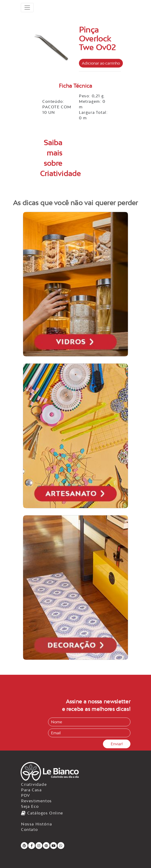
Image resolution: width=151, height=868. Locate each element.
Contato (29, 830)
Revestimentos (36, 801)
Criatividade (34, 784)
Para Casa (31, 790)
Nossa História (36, 824)
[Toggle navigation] (27, 8)
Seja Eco (30, 806)
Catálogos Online (42, 813)
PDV (26, 795)
